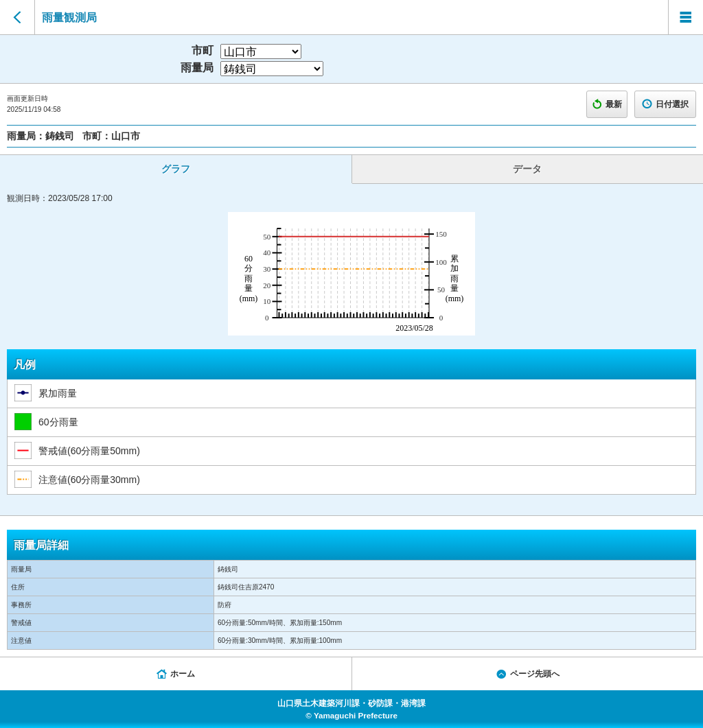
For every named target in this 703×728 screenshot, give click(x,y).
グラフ (176, 169)
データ (527, 169)
